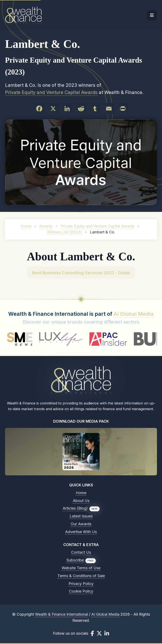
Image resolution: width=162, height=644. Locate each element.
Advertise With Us (81, 532)
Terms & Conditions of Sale (81, 576)
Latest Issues (81, 516)
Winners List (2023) (64, 232)
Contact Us (81, 552)
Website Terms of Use (81, 568)
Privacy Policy (81, 584)
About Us (81, 501)
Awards (46, 226)
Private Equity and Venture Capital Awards (51, 92)
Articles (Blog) (75, 508)
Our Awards (81, 524)
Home (26, 226)
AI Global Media (134, 314)
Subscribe (75, 560)
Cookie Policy (81, 591)
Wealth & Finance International (61, 614)
